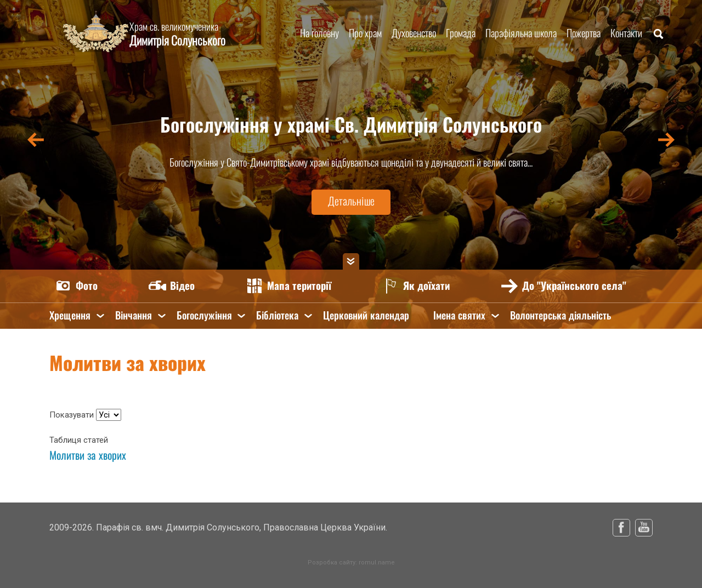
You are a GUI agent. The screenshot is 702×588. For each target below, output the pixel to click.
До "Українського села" (578, 286)
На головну (319, 33)
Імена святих (461, 315)
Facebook (621, 528)
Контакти (626, 33)
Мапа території (301, 286)
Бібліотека (278, 315)
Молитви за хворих (88, 455)
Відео (183, 286)
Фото (87, 286)
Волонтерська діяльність (562, 315)
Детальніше (351, 201)
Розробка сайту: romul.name (351, 563)
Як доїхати (429, 286)
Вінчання (134, 315)
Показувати (73, 415)
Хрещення (70, 315)
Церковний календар (367, 315)
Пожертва (584, 33)
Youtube (644, 528)
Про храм (365, 33)
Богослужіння (204, 315)
